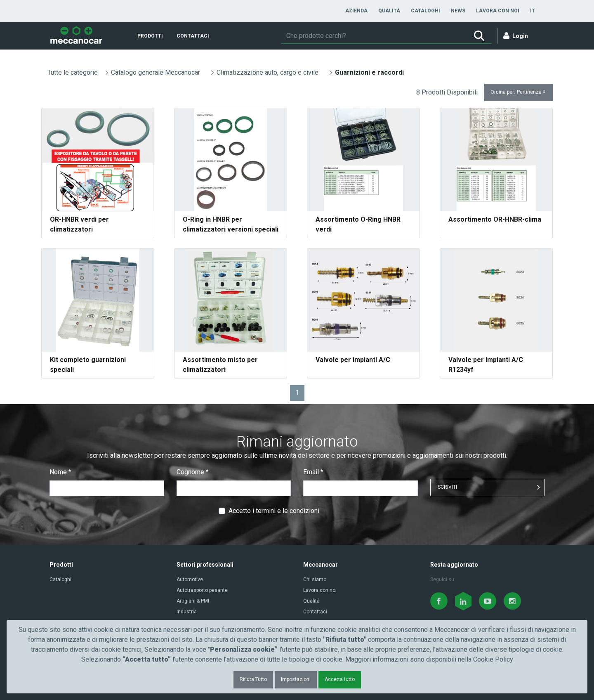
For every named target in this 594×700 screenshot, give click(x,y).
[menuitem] (356, 11)
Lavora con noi (320, 590)
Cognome (192, 472)
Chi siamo (315, 579)
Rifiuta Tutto (253, 679)
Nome (60, 472)
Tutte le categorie (73, 72)
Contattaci (315, 612)
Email (313, 472)
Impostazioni (296, 679)
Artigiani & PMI (193, 601)
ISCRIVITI (447, 487)
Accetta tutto (340, 679)
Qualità (311, 601)
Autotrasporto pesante (202, 590)
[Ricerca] (374, 36)
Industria (187, 612)
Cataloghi (60, 579)
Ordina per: (519, 92)
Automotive (190, 579)
